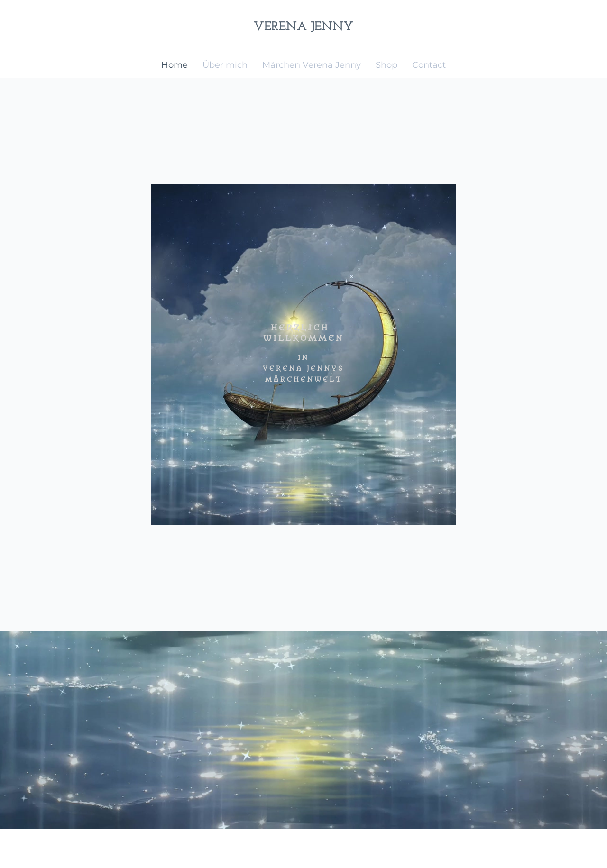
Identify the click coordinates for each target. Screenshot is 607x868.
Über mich (225, 65)
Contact (429, 65)
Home (175, 65)
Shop (386, 65)
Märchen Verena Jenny (312, 65)
